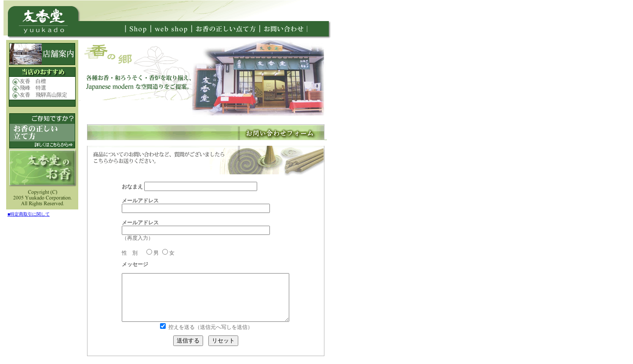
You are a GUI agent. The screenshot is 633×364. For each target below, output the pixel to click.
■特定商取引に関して (29, 214)
